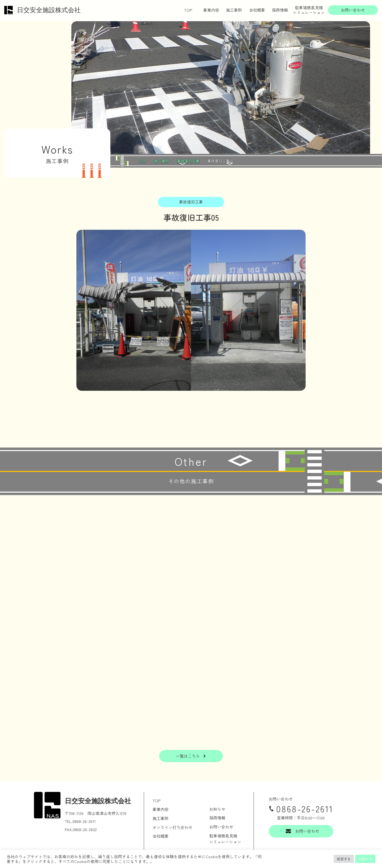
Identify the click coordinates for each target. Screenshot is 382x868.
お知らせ (217, 809)
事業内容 (211, 10)
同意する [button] (365, 859)
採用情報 (280, 10)
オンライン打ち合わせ (172, 827)
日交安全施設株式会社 (42, 10)
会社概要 (257, 10)
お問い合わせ (221, 827)
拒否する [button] (344, 859)
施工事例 (234, 10)
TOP (188, 10)
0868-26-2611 (301, 809)
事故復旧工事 (191, 202)
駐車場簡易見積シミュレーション (309, 10)
